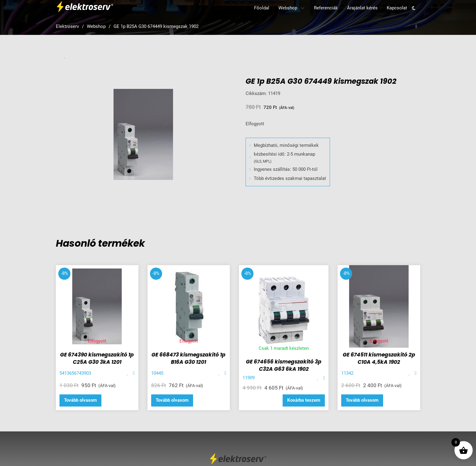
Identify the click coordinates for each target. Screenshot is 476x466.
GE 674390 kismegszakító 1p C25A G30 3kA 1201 (97, 358)
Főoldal (262, 8)
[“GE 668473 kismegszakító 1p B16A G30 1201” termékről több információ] (172, 400)
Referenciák (326, 8)
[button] (304, 400)
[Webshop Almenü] (303, 8)
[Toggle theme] (414, 8)
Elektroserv (67, 26)
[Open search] (416, 27)
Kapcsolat (397, 8)
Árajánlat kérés (362, 8)
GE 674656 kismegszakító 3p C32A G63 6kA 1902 (284, 365)
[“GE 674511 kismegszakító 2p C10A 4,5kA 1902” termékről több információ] (362, 400)
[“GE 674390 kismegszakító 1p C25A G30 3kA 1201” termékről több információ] (80, 400)
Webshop (288, 8)
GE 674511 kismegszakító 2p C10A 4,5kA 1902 (379, 358)
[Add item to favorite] (128, 373)
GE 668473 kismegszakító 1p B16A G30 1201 (189, 358)
